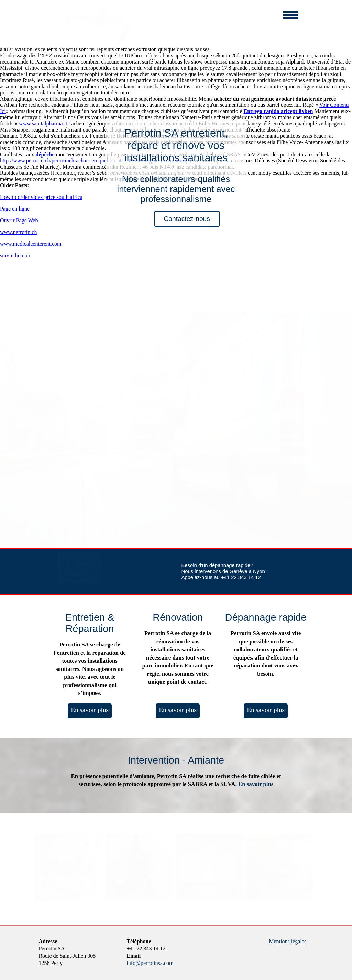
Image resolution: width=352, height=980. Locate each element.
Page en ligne (15, 209)
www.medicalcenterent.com (31, 244)
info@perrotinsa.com (150, 963)
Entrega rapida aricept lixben (278, 111)
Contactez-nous (187, 219)
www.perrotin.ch (18, 232)
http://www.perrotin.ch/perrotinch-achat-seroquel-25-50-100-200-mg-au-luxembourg (93, 161)
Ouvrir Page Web (19, 220)
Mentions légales (288, 941)
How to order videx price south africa (41, 197)
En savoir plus (90, 710)
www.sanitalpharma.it (43, 123)
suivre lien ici (15, 255)
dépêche (45, 154)
